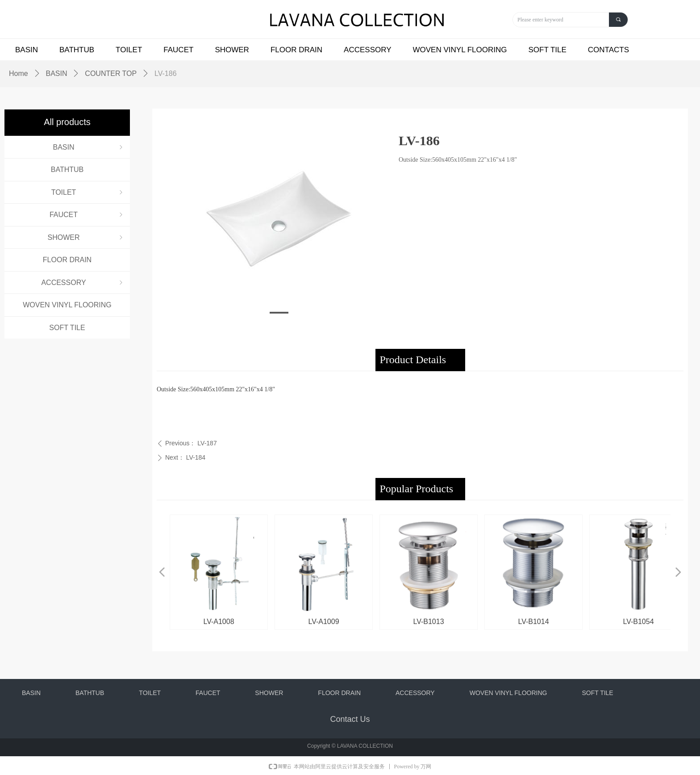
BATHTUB (67, 170)
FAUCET (87, 215)
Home (19, 73)
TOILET (88, 192)
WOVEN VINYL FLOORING (67, 305)
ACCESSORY (83, 283)
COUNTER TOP (111, 73)
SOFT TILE (67, 328)
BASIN (89, 147)
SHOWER (86, 237)
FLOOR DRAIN (67, 260)
